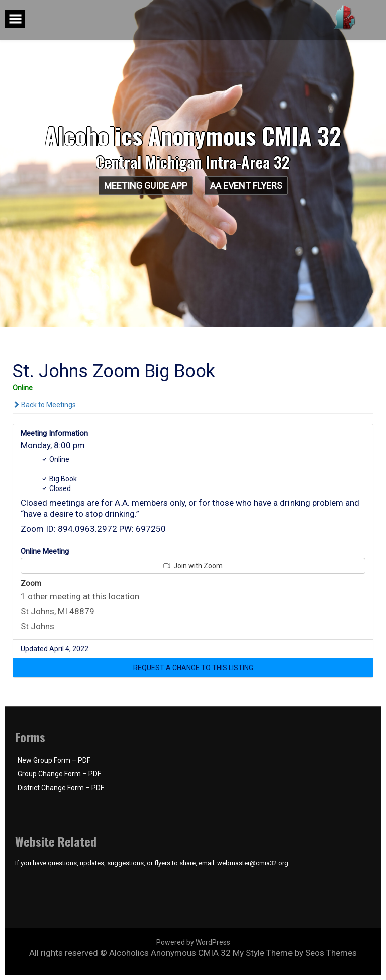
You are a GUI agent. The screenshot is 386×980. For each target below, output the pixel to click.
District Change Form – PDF (61, 788)
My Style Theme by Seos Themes (295, 953)
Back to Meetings (44, 405)
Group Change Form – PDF (59, 774)
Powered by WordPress (193, 942)
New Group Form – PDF (54, 760)
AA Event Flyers (246, 186)
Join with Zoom (193, 566)
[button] (193, 668)
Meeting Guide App (146, 186)
